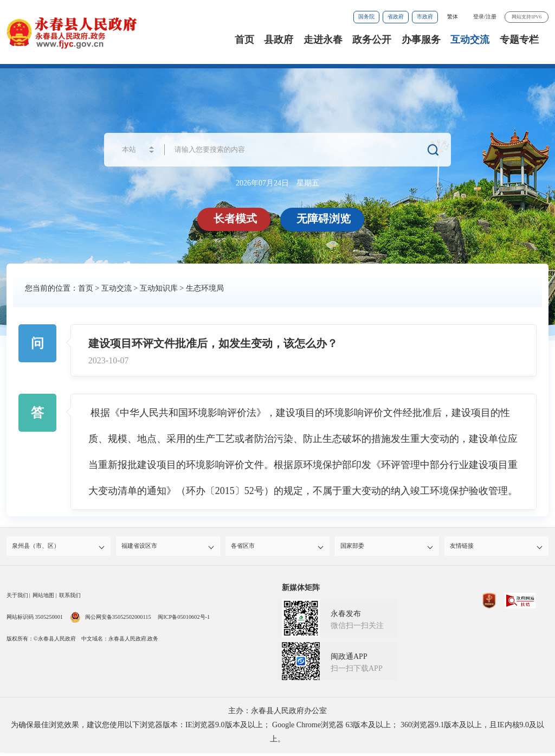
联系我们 (70, 598)
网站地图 (43, 598)
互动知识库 (159, 288)
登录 (479, 17)
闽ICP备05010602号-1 (184, 620)
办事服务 (421, 40)
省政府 (396, 17)
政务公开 (372, 40)
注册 (491, 17)
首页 (244, 40)
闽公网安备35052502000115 (111, 620)
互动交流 (470, 40)
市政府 (425, 17)
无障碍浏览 (325, 219)
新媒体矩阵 (301, 591)
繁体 (453, 17)
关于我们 (17, 598)
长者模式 (237, 219)
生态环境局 (205, 288)
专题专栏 (519, 40)
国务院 (366, 17)
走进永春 (323, 40)
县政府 (279, 40)
